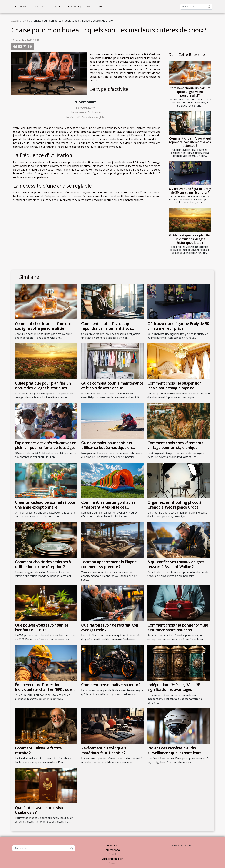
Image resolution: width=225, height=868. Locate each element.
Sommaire (88, 102)
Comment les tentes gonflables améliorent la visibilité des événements (108, 507)
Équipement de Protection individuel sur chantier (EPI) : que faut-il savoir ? (43, 689)
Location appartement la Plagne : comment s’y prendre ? (110, 564)
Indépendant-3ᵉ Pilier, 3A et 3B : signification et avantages (175, 687)
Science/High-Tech (79, 7)
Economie (20, 7)
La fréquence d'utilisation (86, 112)
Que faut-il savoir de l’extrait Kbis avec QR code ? (110, 627)
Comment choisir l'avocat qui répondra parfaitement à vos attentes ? (190, 142)
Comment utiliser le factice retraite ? (38, 750)
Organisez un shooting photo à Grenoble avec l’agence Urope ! (174, 505)
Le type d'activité (86, 108)
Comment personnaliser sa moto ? (111, 685)
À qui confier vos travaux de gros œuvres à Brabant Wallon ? (176, 564)
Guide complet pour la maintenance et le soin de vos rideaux (112, 385)
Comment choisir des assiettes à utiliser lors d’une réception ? (43, 564)
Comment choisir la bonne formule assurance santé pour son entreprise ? (178, 630)
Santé (58, 7)
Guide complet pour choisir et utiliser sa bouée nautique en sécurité (107, 448)
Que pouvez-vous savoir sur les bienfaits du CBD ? (42, 627)
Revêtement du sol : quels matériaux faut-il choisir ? (104, 750)
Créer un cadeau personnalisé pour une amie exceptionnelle (45, 505)
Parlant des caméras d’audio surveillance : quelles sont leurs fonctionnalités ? (174, 753)
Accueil (15, 21)
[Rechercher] (196, 7)
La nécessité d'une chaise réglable (86, 117)
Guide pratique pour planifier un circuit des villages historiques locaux (190, 239)
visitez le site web (84, 139)
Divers (100, 7)
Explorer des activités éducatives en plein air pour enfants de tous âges (46, 445)
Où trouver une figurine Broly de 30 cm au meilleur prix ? (190, 191)
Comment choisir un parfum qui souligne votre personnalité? (190, 92)
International (40, 7)
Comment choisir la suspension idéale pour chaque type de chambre (175, 388)
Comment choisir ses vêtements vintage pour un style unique (175, 445)
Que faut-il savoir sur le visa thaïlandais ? (39, 810)
